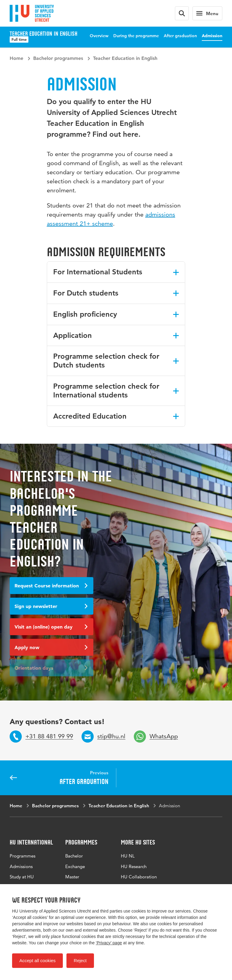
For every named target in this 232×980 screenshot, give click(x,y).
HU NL (128, 856)
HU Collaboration (139, 877)
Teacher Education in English (125, 58)
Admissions (21, 866)
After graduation (180, 36)
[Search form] (182, 13)
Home (16, 58)
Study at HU (22, 877)
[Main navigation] (207, 13)
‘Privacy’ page (109, 943)
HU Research (134, 866)
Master (72, 877)
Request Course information (51, 586)
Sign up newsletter (51, 606)
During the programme (136, 36)
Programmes (23, 856)
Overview (99, 36)
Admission (212, 36)
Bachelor (74, 856)
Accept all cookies (37, 960)
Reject (80, 960)
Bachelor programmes (58, 58)
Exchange (75, 866)
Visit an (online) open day (51, 627)
